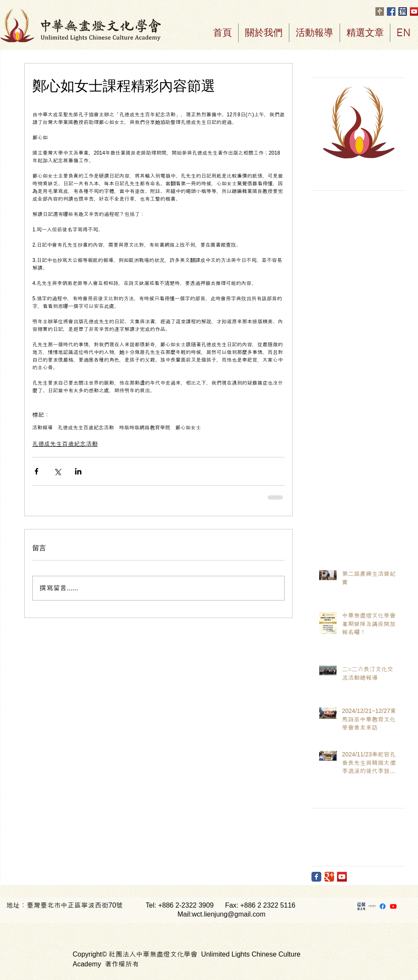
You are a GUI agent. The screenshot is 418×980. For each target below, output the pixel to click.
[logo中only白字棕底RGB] (380, 11)
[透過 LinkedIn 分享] (78, 471)
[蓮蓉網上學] (361, 906)
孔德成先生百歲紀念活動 (86, 428)
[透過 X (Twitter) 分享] (57, 471)
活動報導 (43, 428)
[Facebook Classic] (316, 877)
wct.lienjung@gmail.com (229, 914)
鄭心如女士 (188, 428)
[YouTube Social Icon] (342, 877)
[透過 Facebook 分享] (36, 471)
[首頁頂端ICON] (403, 11)
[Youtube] (393, 906)
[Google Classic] (329, 877)
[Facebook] (383, 906)
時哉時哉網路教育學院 (145, 428)
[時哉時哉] (372, 906)
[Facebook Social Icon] (391, 11)
